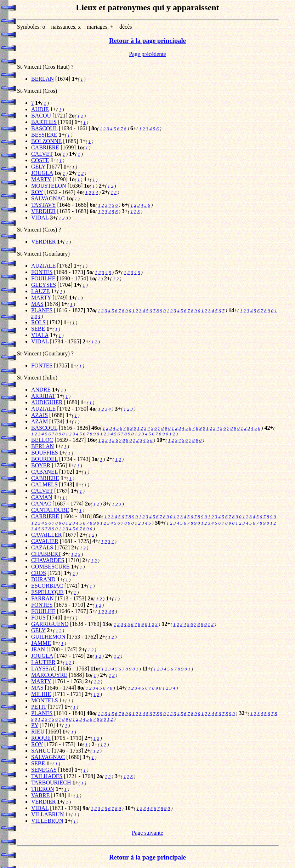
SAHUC (41, 751)
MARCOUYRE (49, 675)
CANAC (41, 504)
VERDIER (43, 211)
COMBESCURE (50, 567)
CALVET (42, 154)
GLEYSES (44, 285)
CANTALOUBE (50, 510)
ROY (37, 192)
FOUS (38, 618)
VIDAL (40, 218)
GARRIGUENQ (50, 624)
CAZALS (42, 547)
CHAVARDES (48, 560)
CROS (39, 573)
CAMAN (42, 497)
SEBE (38, 329)
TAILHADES (47, 776)
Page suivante (147, 833)
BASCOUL (44, 128)
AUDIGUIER (47, 402)
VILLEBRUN (47, 821)
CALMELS (44, 484)
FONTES (42, 272)
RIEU (38, 732)
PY (35, 725)
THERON (43, 789)
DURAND (43, 579)
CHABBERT (46, 554)
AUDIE (40, 109)
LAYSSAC (44, 669)
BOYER (41, 465)
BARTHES (44, 122)
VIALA (40, 335)
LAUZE (40, 291)
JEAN (38, 649)
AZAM (39, 421)
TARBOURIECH (51, 783)
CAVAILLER (47, 535)
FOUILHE (43, 278)
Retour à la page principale (147, 41)
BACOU (41, 116)
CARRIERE (45, 516)
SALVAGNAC (48, 198)
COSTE (40, 160)
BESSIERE (44, 135)
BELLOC (42, 440)
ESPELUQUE (47, 592)
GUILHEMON (48, 637)
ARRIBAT (43, 396)
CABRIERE (45, 147)
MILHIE (41, 694)
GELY (38, 167)
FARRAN (42, 598)
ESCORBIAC (47, 586)
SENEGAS (44, 770)
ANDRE (41, 390)
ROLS (38, 322)
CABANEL (44, 472)
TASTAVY (43, 205)
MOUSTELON (49, 186)
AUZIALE (43, 266)
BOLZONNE (46, 141)
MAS (37, 304)
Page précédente (147, 54)
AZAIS (39, 415)
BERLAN (42, 79)
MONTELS (45, 700)
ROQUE (41, 738)
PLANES (42, 310)
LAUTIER (43, 662)
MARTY (41, 179)
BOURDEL (44, 459)
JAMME (41, 643)
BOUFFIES (45, 453)
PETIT (39, 707)
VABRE (40, 795)
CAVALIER (45, 541)
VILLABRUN (47, 814)
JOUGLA (42, 173)
